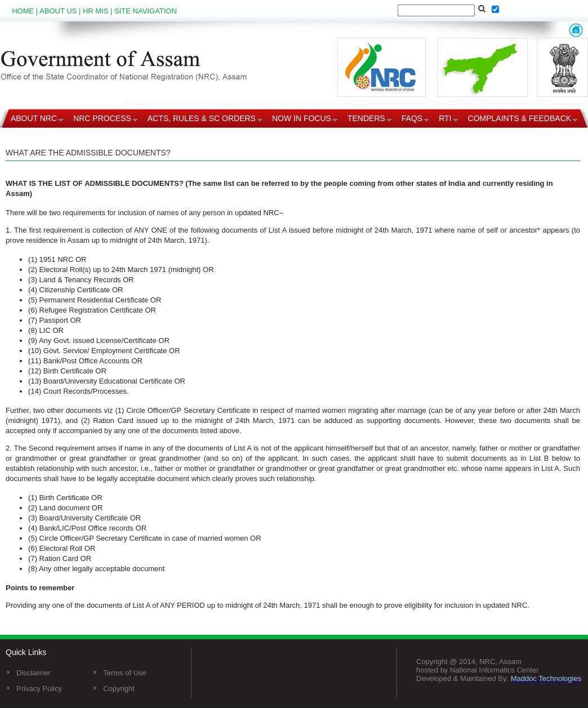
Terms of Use (125, 673)
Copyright (119, 689)
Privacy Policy (39, 689)
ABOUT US (58, 11)
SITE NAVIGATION (146, 11)
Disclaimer (34, 673)
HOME (23, 11)
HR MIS (96, 11)
